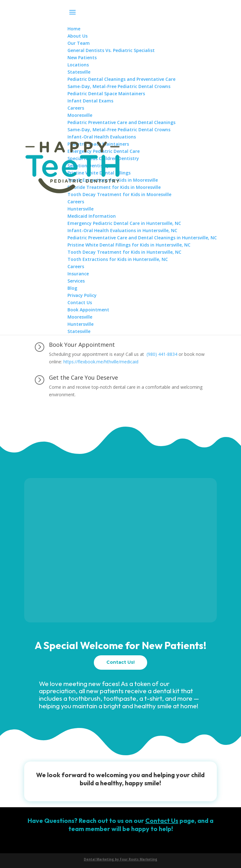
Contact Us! (120, 662)
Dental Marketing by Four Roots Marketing (120, 859)
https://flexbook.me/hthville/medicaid (101, 362)
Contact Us (162, 821)
